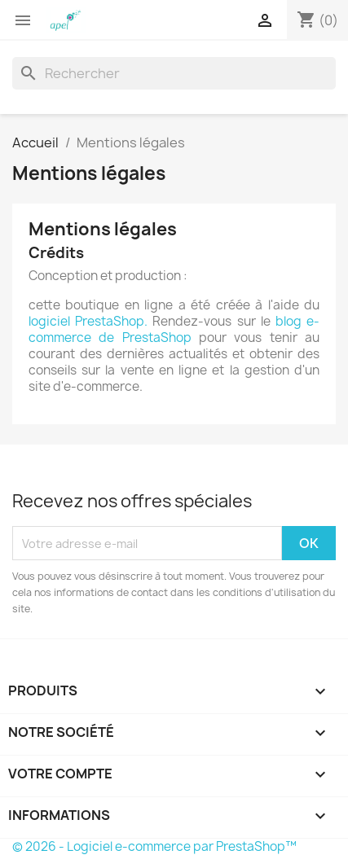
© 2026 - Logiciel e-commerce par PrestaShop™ (154, 846)
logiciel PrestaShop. (90, 321)
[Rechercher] (174, 73)
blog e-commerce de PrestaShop (174, 329)
